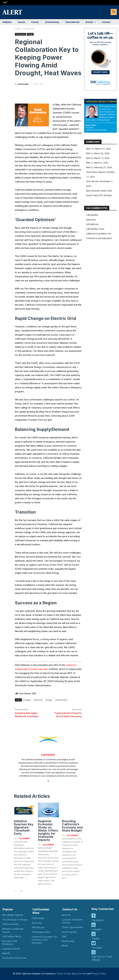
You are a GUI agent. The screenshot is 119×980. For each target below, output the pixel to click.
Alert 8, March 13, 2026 (98, 158)
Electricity (38, 700)
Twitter (96, 938)
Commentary (29, 29)
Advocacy (91, 220)
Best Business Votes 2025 (99, 191)
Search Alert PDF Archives (99, 195)
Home (18, 29)
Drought (27, 700)
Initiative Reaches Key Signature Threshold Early (24, 827)
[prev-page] (16, 891)
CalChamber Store (95, 229)
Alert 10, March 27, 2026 (98, 149)
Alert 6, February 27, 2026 (99, 167)
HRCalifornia (92, 224)
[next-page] (21, 891)
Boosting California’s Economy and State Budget (72, 826)
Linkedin (97, 929)
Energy (30, 34)
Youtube (97, 948)
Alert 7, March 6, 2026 (97, 163)
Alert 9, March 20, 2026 (98, 153)
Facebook (98, 920)
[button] (114, 12)
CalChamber (23, 84)
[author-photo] (16, 838)
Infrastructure (61, 700)
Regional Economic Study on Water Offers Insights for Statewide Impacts (48, 830)
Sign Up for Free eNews (102, 958)
